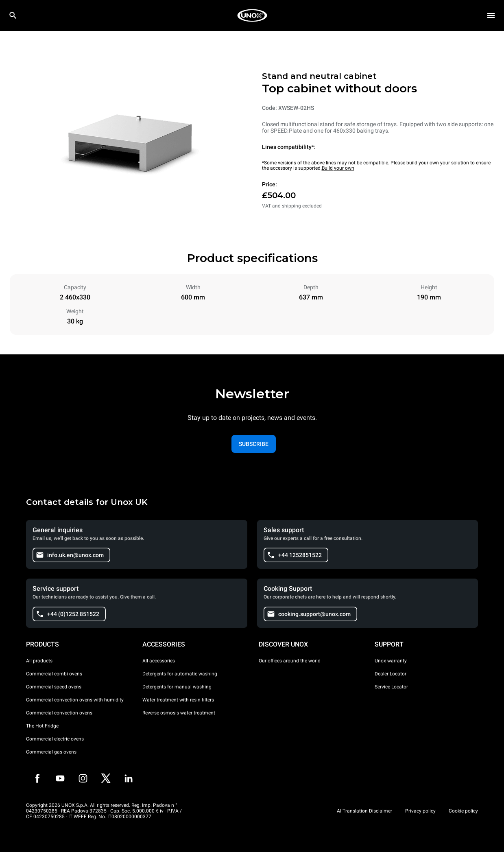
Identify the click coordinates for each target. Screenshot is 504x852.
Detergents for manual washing (177, 687)
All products (39, 661)
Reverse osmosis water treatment (179, 713)
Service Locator (391, 687)
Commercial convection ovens (59, 713)
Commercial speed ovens (54, 687)
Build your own (338, 168)
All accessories (159, 661)
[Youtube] (60, 778)
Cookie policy (463, 811)
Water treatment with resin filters (178, 700)
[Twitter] (106, 778)
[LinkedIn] (129, 778)
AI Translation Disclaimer (364, 811)
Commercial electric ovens (55, 739)
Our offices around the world (290, 661)
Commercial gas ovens (51, 752)
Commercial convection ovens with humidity (75, 700)
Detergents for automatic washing (180, 674)
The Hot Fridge (42, 726)
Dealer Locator (391, 674)
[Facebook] (37, 778)
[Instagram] (83, 778)
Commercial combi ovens (54, 674)
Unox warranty (391, 661)
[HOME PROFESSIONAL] (252, 15)
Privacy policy (420, 811)
